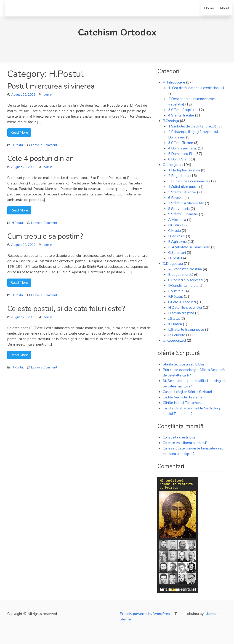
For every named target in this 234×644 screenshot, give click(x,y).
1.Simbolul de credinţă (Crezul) (192, 126)
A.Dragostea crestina (185, 269)
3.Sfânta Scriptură (182, 110)
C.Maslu (174, 231)
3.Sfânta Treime (181, 143)
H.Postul (18, 145)
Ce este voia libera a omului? (185, 443)
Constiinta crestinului (179, 437)
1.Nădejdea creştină (184, 170)
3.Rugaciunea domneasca (188, 181)
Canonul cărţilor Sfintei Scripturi (187, 392)
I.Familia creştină (181, 313)
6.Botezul (176, 198)
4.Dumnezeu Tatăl (182, 148)
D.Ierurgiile (177, 236)
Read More (19, 133)
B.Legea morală (181, 275)
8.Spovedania (179, 209)
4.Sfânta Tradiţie (181, 115)
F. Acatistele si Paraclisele (189, 247)
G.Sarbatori (177, 253)
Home (209, 8)
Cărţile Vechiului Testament (184, 397)
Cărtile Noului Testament (182, 403)
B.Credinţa (171, 121)
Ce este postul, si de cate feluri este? (66, 309)
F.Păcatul (175, 297)
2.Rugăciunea (179, 176)
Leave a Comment (44, 145)
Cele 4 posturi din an (41, 158)
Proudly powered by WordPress (146, 614)
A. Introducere (174, 82)
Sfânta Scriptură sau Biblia (183, 364)
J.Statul (174, 319)
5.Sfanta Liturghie (182, 192)
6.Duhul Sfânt (179, 159)
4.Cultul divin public (183, 187)
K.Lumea (175, 324)
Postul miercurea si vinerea (51, 86)
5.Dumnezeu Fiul (181, 154)
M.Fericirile (177, 335)
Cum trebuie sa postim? (45, 236)
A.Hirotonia (177, 220)
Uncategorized (174, 341)
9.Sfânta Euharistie (183, 214)
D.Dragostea (173, 264)
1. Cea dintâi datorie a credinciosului (196, 88)
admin (48, 95)
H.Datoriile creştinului (185, 308)
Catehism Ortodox (117, 32)
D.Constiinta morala (183, 286)
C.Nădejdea (172, 165)
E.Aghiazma (177, 242)
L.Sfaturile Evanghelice (186, 330)
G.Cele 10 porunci (182, 302)
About (224, 8)
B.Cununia (176, 225)
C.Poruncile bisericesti (185, 280)
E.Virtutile (176, 291)
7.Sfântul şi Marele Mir (186, 203)
